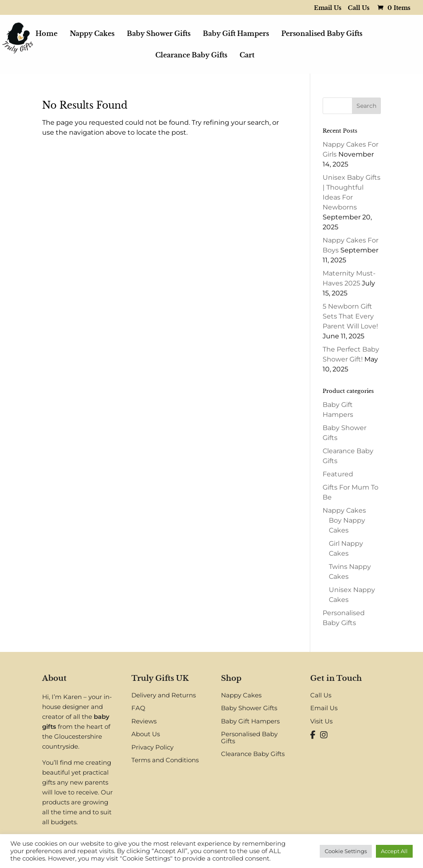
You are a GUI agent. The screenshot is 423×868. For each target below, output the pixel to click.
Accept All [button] (394, 851)
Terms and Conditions (165, 760)
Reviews (144, 721)
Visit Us (321, 721)
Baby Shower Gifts (159, 34)
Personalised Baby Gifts (322, 34)
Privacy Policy (152, 747)
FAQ (138, 708)
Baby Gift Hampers (236, 34)
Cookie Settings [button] (346, 851)
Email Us (328, 8)
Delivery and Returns (164, 695)
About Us (146, 734)
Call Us (359, 8)
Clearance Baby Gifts (191, 56)
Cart (247, 56)
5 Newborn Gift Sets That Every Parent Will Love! (350, 316)
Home (46, 34)
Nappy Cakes (92, 34)
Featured (338, 474)
